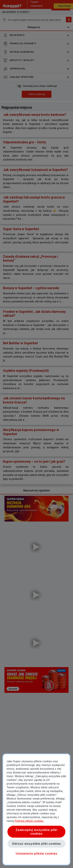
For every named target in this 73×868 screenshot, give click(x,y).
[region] (36, 809)
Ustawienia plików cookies (36, 853)
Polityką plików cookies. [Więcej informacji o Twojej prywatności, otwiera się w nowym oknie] (29, 821)
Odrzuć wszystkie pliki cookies (36, 844)
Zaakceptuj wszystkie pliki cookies (36, 832)
